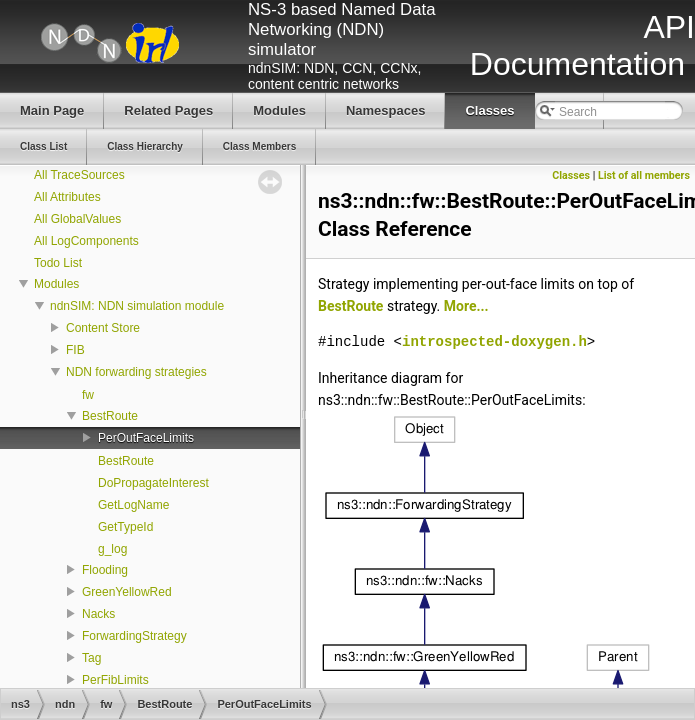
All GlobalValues (77, 219)
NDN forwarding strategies (136, 372)
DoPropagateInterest (153, 483)
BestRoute (110, 416)
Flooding (105, 570)
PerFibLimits (115, 680)
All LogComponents (86, 241)
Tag (91, 658)
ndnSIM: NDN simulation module (137, 306)
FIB (75, 350)
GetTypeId (125, 527)
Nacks (98, 614)
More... (466, 306)
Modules (56, 284)
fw (88, 395)
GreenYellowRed (127, 592)
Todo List (58, 263)
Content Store (103, 328)
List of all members (644, 175)
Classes (571, 175)
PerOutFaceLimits (146, 438)
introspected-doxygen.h (494, 341)
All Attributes (67, 197)
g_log (112, 549)
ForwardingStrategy (134, 636)
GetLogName (133, 505)
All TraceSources (79, 175)
